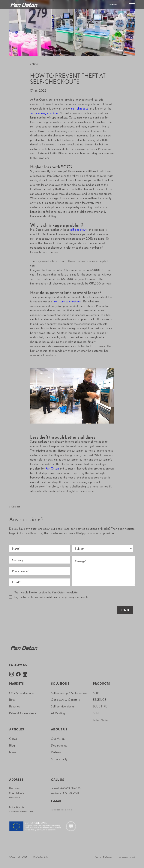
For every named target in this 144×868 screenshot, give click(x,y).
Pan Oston (52, 468)
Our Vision (58, 739)
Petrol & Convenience (23, 713)
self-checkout (80, 108)
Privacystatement (126, 857)
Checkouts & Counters (65, 700)
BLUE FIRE (100, 706)
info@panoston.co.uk (61, 810)
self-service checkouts (68, 301)
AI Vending (58, 713)
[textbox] (102, 549)
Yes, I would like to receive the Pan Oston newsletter (44, 592)
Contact (114, 4)
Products (102, 684)
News (13, 752)
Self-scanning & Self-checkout (70, 693)
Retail (13, 700)
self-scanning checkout (44, 113)
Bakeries (15, 706)
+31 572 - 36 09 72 (69, 793)
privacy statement (76, 597)
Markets (16, 684)
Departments (59, 745)
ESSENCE (100, 700)
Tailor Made (100, 720)
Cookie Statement (104, 857)
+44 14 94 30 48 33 (70, 788)
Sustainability (59, 759)
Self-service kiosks (63, 706)
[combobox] (102, 549)
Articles (16, 729)
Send (125, 610)
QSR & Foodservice (22, 693)
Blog (12, 745)
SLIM (96, 693)
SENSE (98, 713)
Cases (13, 739)
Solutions (60, 684)
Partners (56, 752)
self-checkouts (79, 230)
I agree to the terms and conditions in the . (49, 597)
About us (59, 729)
